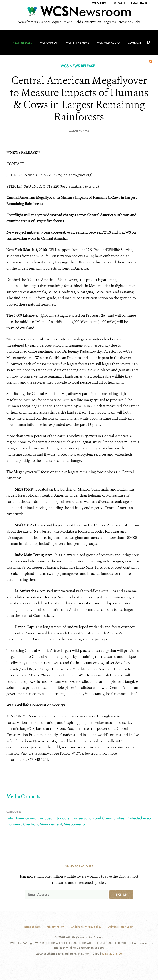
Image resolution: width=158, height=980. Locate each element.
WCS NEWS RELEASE (78, 66)
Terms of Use (32, 927)
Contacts (135, 43)
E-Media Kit (140, 3)
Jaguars (63, 818)
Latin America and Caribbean (31, 818)
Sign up (121, 895)
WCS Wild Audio (108, 43)
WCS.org (100, 3)
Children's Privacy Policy (86, 927)
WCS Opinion (49, 43)
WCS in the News (77, 43)
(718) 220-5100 (112, 954)
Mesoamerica (75, 824)
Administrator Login (121, 927)
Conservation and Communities (98, 818)
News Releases (22, 43)
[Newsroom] (79, 13)
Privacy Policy (55, 927)
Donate (119, 3)
